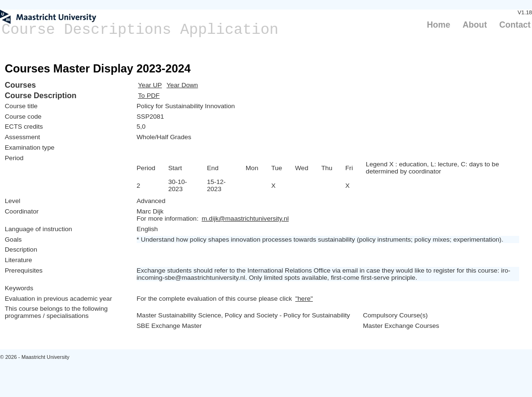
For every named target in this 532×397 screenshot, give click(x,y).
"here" (304, 299)
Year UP (150, 85)
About (475, 25)
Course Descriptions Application (140, 30)
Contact (515, 25)
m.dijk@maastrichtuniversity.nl (245, 219)
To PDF (149, 96)
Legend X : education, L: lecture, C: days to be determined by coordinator (432, 168)
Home (438, 25)
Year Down (182, 85)
